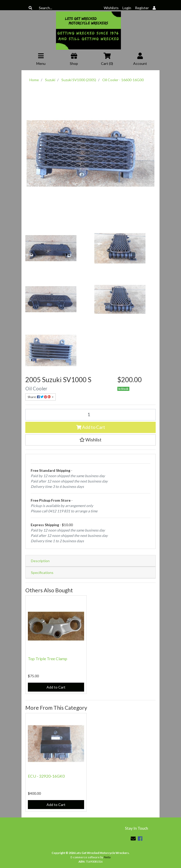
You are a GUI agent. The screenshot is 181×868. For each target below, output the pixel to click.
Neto (107, 857)
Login (127, 8)
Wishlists (111, 8)
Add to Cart (91, 427)
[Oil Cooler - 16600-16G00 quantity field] (90, 415)
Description (40, 561)
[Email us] (133, 838)
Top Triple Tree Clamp (48, 659)
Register (142, 8)
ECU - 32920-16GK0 (46, 776)
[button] (90, 440)
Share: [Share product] (39, 397)
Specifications (42, 572)
